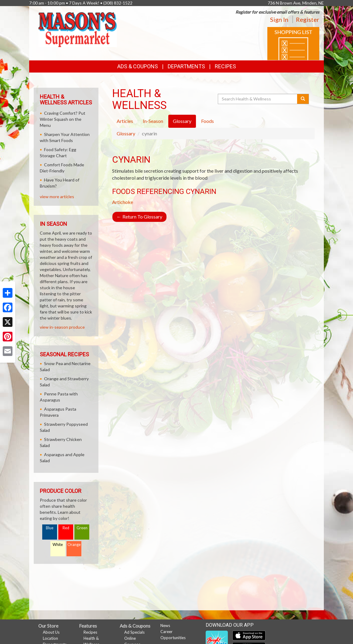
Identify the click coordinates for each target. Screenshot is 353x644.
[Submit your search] (303, 99)
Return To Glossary (139, 217)
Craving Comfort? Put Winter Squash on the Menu (63, 119)
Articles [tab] (125, 121)
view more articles (57, 197)
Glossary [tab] (182, 121)
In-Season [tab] (153, 121)
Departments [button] (186, 66)
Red (66, 528)
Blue (50, 528)
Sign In (279, 19)
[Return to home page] (78, 29)
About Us (51, 632)
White (58, 545)
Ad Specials (134, 632)
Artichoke (123, 202)
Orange (74, 545)
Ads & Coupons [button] (138, 66)
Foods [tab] (207, 121)
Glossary (126, 133)
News (165, 625)
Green (82, 528)
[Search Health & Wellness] (258, 99)
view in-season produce (62, 327)
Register (308, 19)
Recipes (225, 66)
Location (50, 638)
